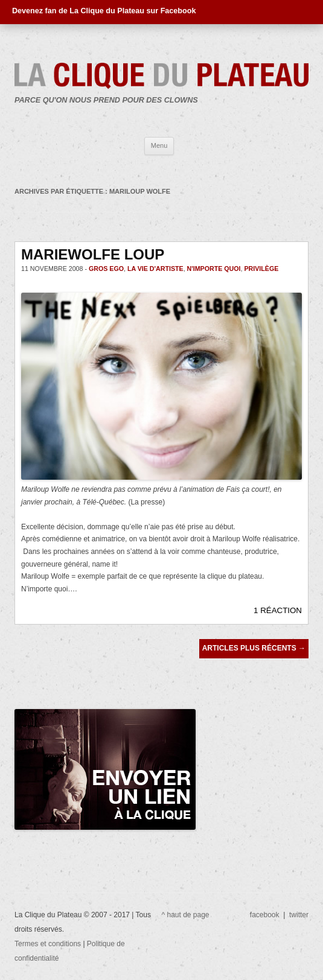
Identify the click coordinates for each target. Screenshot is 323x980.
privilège (261, 269)
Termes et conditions (49, 944)
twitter (299, 915)
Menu (159, 145)
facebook (265, 915)
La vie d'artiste (155, 269)
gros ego (106, 269)
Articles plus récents (254, 648)
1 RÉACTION (278, 610)
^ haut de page (186, 915)
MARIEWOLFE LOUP (93, 254)
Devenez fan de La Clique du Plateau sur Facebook (104, 11)
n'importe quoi (214, 269)
